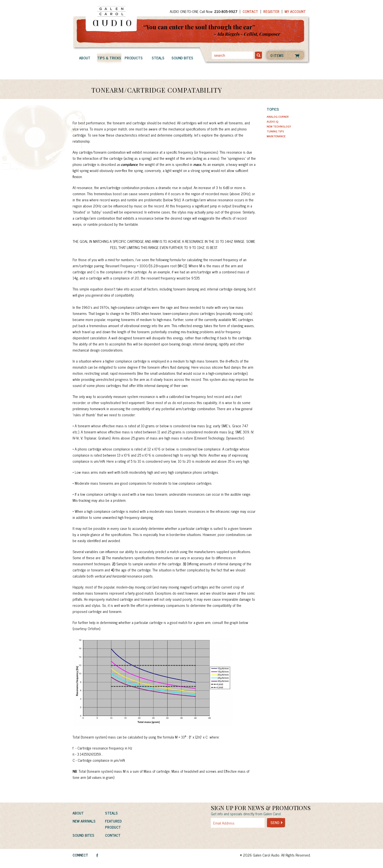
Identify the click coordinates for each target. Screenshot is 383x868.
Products (134, 58)
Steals (158, 58)
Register (271, 11)
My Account (295, 11)
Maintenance (276, 136)
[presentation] (248, 838)
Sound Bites (182, 58)
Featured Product (113, 824)
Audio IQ (273, 121)
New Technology (279, 126)
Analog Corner (278, 117)
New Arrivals (84, 821)
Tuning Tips (275, 131)
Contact (250, 11)
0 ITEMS (277, 55)
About (85, 58)
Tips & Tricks (109, 58)
